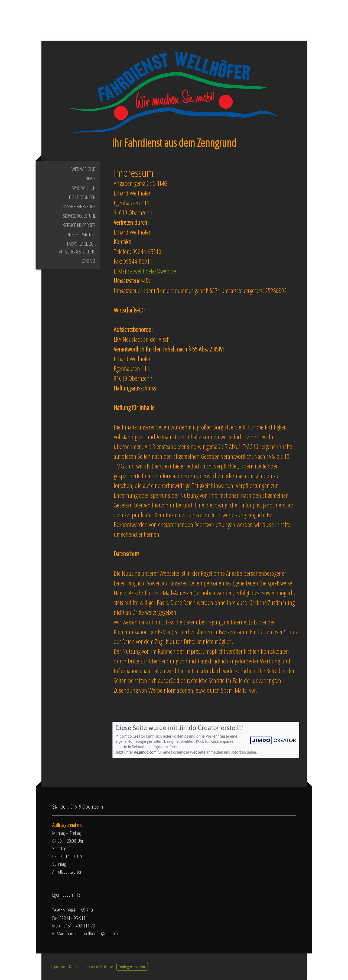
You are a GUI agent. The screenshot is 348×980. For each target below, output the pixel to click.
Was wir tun (84, 188)
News (91, 178)
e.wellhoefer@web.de (153, 271)
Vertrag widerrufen (132, 966)
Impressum (58, 966)
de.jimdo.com (145, 752)
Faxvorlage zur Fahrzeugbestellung (77, 248)
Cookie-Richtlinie (101, 966)
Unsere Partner (81, 235)
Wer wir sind (84, 169)
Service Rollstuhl (79, 216)
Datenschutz (77, 966)
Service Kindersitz (79, 225)
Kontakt (88, 261)
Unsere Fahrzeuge (79, 206)
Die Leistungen (82, 197)
